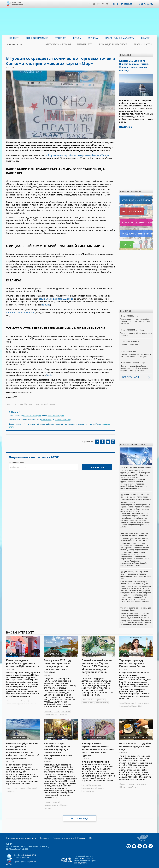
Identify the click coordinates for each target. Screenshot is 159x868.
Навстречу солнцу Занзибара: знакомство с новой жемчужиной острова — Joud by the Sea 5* (135, 363)
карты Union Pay (88, 786)
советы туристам (51, 709)
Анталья (56, 797)
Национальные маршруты (133, 228)
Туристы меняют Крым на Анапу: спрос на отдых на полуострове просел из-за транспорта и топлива (136, 492)
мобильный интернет (28, 699)
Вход (116, 4)
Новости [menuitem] (14, 38)
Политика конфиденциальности (20, 833)
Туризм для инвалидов (120, 44)
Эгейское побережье (52, 800)
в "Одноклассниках (63, 414)
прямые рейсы (12, 699)
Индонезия (130, 698)
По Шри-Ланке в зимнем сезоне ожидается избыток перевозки (134, 529)
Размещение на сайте (58, 833)
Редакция (41, 833)
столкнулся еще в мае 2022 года (54, 298)
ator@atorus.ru (26, 852)
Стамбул (66, 800)
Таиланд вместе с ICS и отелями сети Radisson (134, 329)
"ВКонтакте (46, 414)
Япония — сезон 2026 (130, 340)
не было (45, 303)
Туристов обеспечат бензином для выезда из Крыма (136, 604)
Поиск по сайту (146, 4)
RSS (83, 833)
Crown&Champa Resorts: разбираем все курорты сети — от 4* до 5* (136, 350)
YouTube (94, 4)
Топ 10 (124, 239)
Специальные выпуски (132, 195)
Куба (9, 696)
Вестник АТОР (127, 206)
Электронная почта (17, 455)
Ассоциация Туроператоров (17, 3)
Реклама (74, 833)
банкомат (30, 399)
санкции (53, 399)
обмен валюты (41, 399)
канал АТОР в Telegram (32, 410)
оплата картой (88, 697)
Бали (122, 698)
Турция (10, 399)
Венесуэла (49, 706)
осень (15, 783)
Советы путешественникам (134, 217)
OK (104, 4)
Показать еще (79, 813)
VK (99, 4)
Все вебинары (130, 372)
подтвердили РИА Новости (19, 311)
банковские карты (89, 783)
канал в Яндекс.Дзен (56, 410)
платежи (48, 803)
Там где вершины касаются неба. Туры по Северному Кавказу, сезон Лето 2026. (135, 316)
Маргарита (66, 706)
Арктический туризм (74, 44)
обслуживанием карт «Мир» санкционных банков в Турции (75, 155)
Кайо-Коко (11, 786)
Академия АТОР (145, 44)
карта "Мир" (19, 399)
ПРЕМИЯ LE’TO (97, 44)
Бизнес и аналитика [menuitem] (37, 38)
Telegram (108, 4)
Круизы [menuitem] (77, 38)
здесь (49, 370)
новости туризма (143, 698)
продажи (33, 783)
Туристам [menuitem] (93, 38)
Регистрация (127, 4)
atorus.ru (130, 866)
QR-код (123, 782)
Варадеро (24, 696)
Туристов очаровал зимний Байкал (136, 462)
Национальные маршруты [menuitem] (120, 38)
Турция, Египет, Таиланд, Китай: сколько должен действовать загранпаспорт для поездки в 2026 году (135, 570)
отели (57, 706)
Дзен (90, 4)
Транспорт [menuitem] (61, 38)
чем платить (142, 779)
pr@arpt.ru (31, 856)
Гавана (16, 696)
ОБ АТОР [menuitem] (145, 38)
